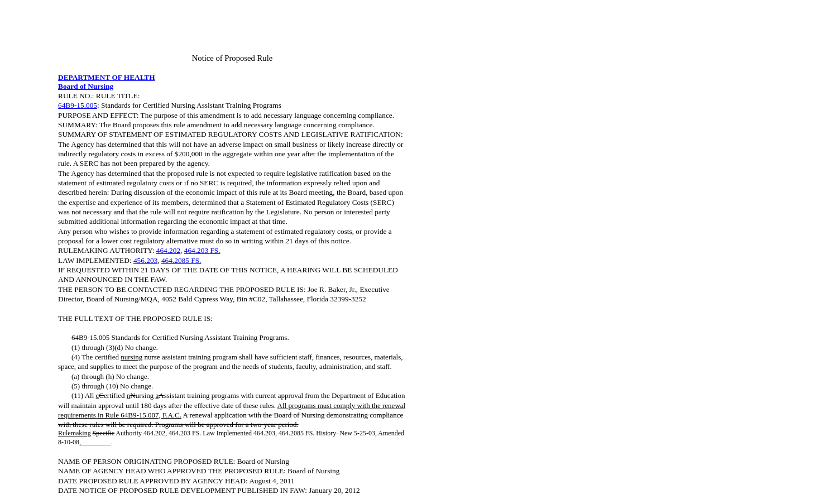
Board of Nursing (86, 86)
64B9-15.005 (78, 105)
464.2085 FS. (181, 260)
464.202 (168, 250)
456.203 (145, 260)
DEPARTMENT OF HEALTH (107, 77)
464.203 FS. (202, 250)
